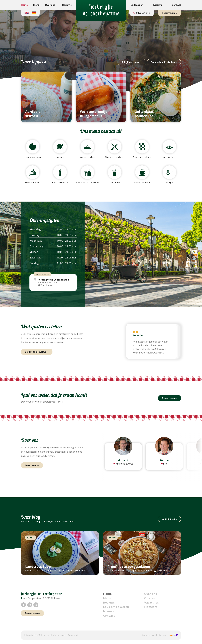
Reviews (67, 5)
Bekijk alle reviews (36, 352)
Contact (176, 5)
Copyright (73, 635)
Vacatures (151, 602)
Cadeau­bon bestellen (163, 62)
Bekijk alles (168, 519)
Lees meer (31, 465)
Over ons (50, 5)
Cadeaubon (137, 5)
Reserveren (168, 13)
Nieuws (158, 5)
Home (24, 5)
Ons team (151, 598)
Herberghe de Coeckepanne (53, 635)
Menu (36, 5)
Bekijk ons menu (131, 62)
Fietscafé (151, 607)
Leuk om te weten (116, 607)
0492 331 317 (143, 13)
